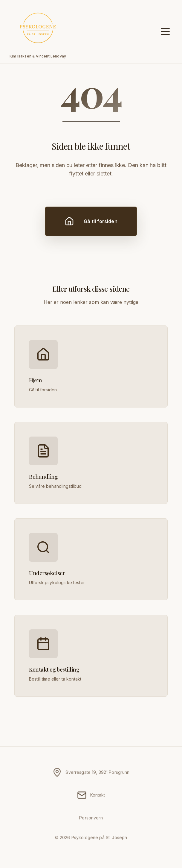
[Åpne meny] (165, 32)
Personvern (91, 819)
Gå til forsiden (91, 221)
